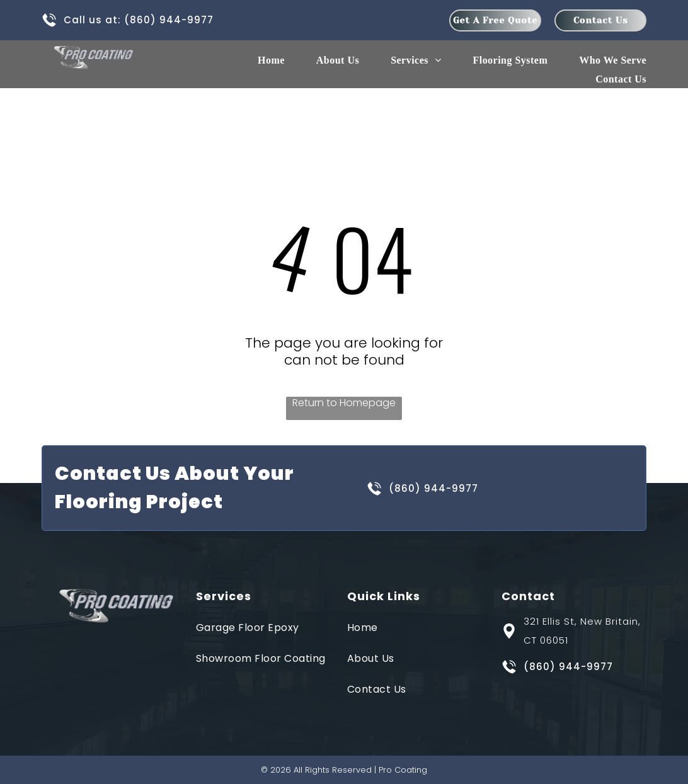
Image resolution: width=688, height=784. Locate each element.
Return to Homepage (344, 403)
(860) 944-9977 (169, 20)
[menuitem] (255, 60)
